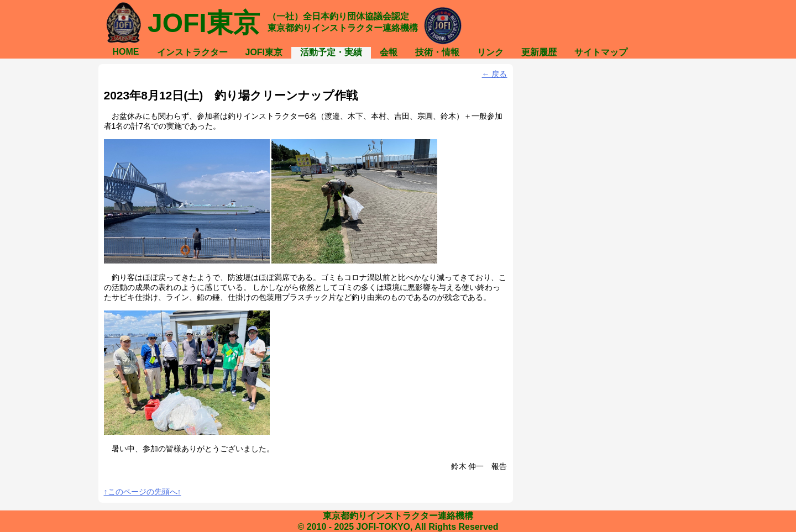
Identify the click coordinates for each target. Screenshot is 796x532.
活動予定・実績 (331, 52)
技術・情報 (437, 52)
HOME (126, 52)
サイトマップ (601, 52)
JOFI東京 (264, 52)
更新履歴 (539, 52)
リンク (490, 52)
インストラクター (192, 52)
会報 (389, 52)
